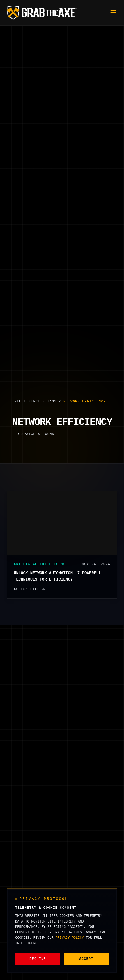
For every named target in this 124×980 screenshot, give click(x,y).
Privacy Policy (70, 938)
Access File (29, 589)
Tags (52, 402)
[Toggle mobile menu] (113, 13)
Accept (86, 959)
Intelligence (26, 402)
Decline (38, 959)
